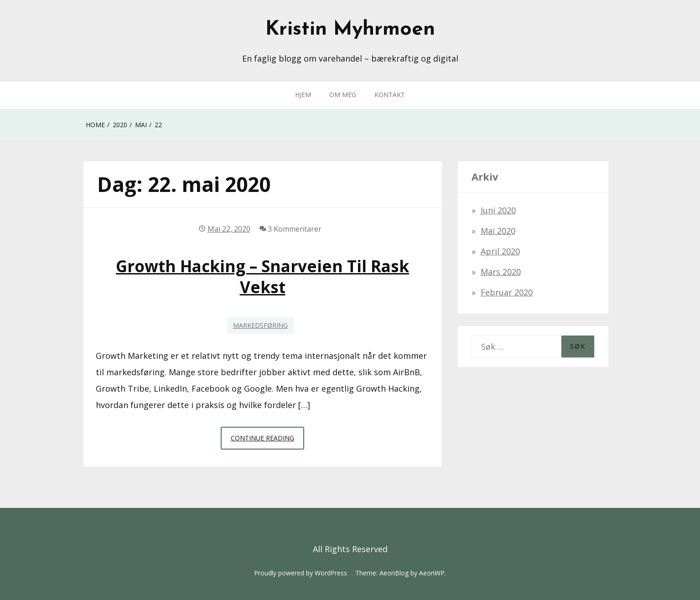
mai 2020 (498, 231)
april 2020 (500, 251)
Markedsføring (260, 325)
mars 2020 (501, 272)
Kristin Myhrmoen (350, 30)
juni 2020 (498, 210)
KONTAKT (390, 95)
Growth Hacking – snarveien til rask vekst (262, 276)
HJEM (303, 95)
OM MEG (343, 95)
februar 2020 (507, 292)
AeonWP (432, 573)
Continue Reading (267, 440)
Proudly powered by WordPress (301, 573)
